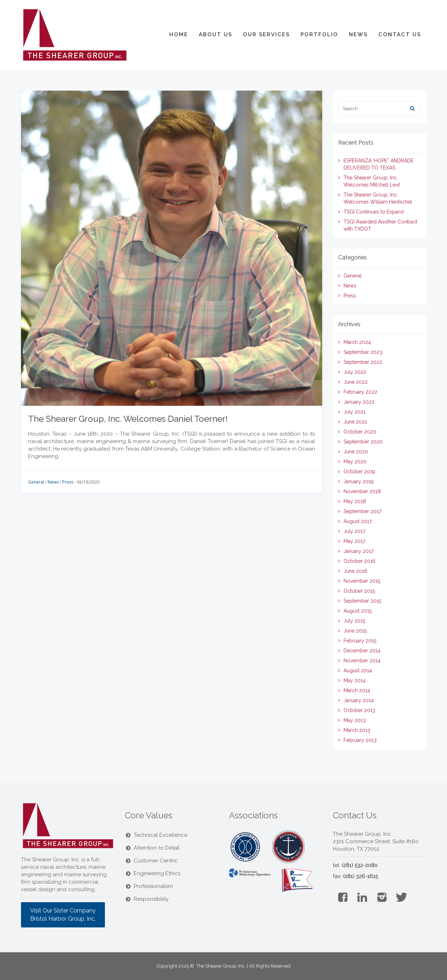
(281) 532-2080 (360, 865)
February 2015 (360, 641)
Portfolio (319, 34)
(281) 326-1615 (361, 876)
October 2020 (360, 432)
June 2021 (355, 422)
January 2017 (358, 551)
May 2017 (354, 541)
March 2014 (357, 690)
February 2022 (360, 392)
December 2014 (362, 651)
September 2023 (363, 352)
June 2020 (356, 452)
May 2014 (355, 680)
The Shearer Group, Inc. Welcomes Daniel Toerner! (128, 419)
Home (179, 34)
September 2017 (362, 511)
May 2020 (355, 462)
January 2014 (359, 700)
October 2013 (359, 710)
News (358, 34)
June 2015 (355, 631)
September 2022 (363, 362)
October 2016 (360, 561)
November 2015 (362, 581)
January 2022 (359, 402)
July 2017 (354, 531)
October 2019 (359, 472)
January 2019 (359, 481)
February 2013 (360, 740)
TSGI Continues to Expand (374, 212)
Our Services (266, 34)
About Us (215, 34)
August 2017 (358, 521)
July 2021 (355, 412)
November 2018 (362, 491)
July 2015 (354, 621)
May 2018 (355, 501)
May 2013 (355, 720)
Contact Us (400, 34)
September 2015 (362, 601)
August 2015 (358, 611)
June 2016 (355, 571)
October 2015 (359, 591)
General (36, 482)
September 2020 (363, 442)
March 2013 (357, 730)
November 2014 (362, 661)
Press (68, 482)
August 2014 (358, 671)
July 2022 (355, 372)
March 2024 (357, 342)
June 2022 (356, 382)
